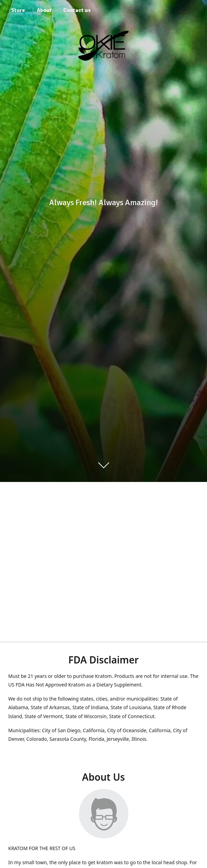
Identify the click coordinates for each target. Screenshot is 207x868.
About (44, 10)
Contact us (77, 10)
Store (18, 10)
